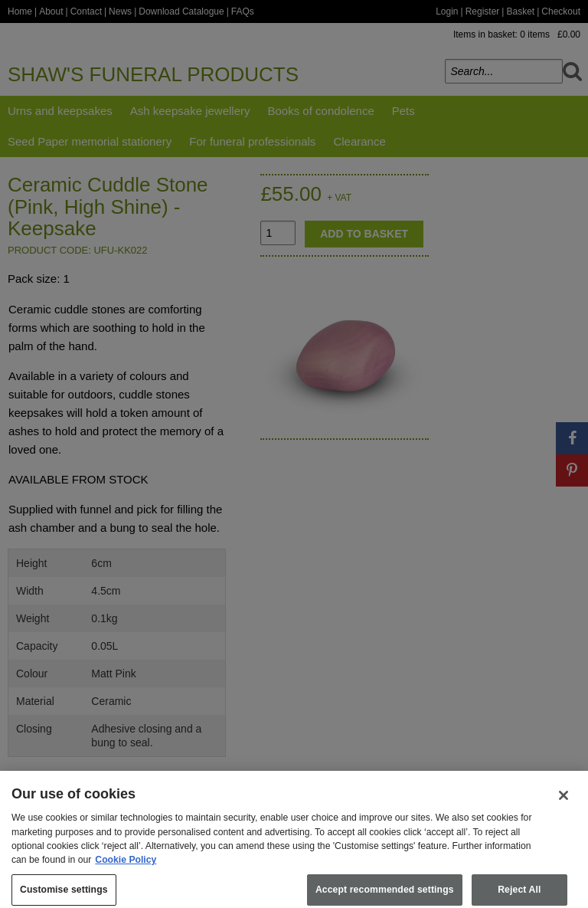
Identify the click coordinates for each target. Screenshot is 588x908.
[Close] (563, 802)
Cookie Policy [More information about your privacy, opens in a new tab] (126, 867)
